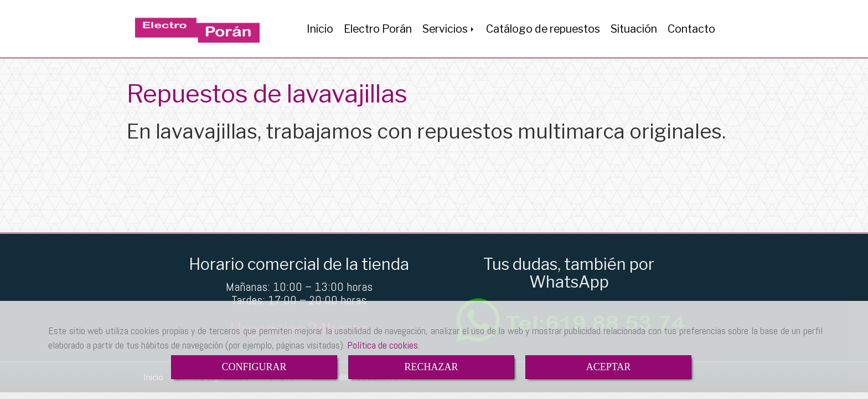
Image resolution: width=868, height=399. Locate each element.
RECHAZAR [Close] (431, 367)
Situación (634, 29)
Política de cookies (383, 345)
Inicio (320, 29)
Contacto (691, 29)
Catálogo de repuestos (543, 29)
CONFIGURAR (254, 367)
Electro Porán (378, 29)
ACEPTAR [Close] (609, 367)
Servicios (449, 29)
